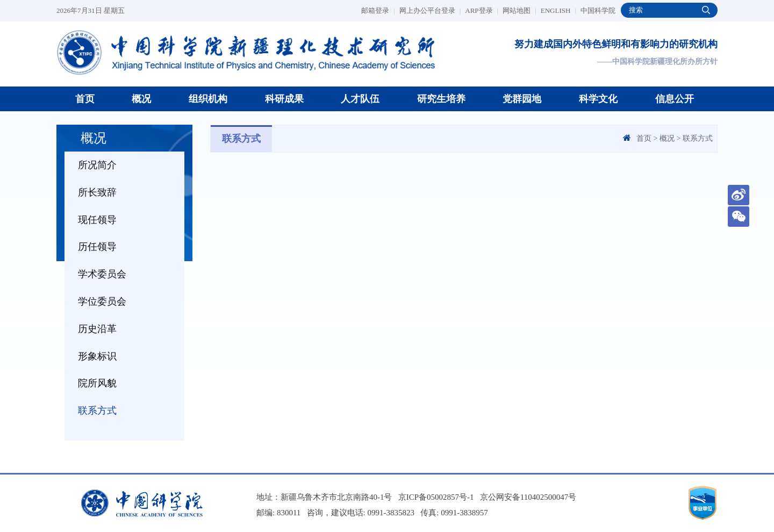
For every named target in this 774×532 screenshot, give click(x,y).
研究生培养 (441, 99)
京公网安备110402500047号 (528, 497)
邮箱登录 (378, 10)
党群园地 (522, 99)
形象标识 (97, 356)
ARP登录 (482, 10)
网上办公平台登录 (430, 10)
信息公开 (675, 99)
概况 (141, 99)
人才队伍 (360, 99)
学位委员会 (102, 301)
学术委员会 (102, 274)
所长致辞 (97, 192)
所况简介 (97, 165)
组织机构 (208, 99)
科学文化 (598, 99)
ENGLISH (558, 10)
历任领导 (97, 247)
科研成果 (284, 99)
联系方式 (97, 411)
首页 (85, 99)
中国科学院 (598, 10)
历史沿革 (97, 329)
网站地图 (519, 10)
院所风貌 (97, 383)
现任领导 (97, 220)
